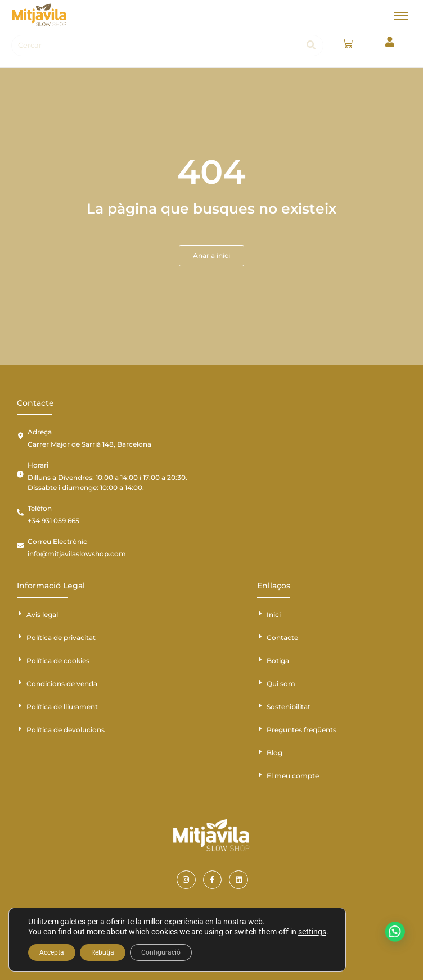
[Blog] (260, 752)
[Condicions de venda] (20, 683)
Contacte (282, 638)
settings (312, 932)
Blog (274, 753)
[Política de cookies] (20, 660)
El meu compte (293, 776)
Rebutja (103, 952)
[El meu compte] (260, 775)
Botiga (278, 661)
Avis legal (42, 614)
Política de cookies (58, 661)
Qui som (281, 684)
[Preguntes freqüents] (260, 729)
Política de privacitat (61, 638)
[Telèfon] (20, 512)
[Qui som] (260, 683)
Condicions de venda (62, 684)
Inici (274, 614)
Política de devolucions (66, 730)
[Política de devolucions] (20, 729)
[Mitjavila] (39, 15)
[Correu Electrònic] (20, 546)
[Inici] (260, 614)
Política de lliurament (62, 707)
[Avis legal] (20, 614)
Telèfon (40, 508)
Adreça (40, 432)
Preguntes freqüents (301, 730)
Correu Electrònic (57, 541)
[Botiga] (260, 660)
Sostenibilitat (289, 707)
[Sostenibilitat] (260, 706)
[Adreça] (20, 436)
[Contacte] (260, 637)
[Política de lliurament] (20, 706)
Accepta (52, 952)
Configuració (161, 952)
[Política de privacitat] (20, 637)
